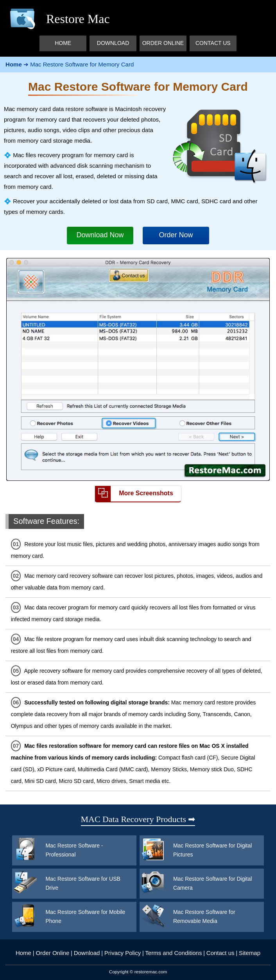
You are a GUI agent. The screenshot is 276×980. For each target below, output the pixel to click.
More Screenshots (134, 494)
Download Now (100, 235)
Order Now (176, 235)
